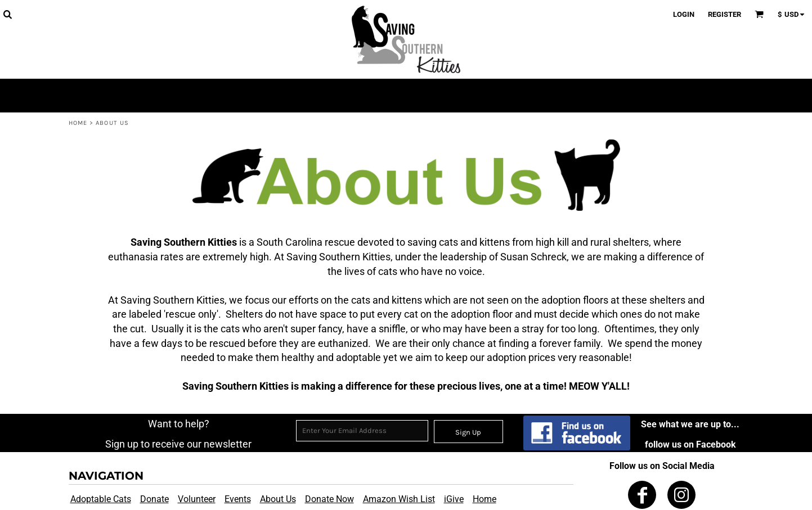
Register (724, 14)
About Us (278, 499)
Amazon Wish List (399, 499)
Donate (154, 499)
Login (684, 14)
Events (238, 499)
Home (78, 123)
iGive (454, 499)
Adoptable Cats (101, 499)
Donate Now (329, 499)
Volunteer (197, 499)
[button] (7, 14)
